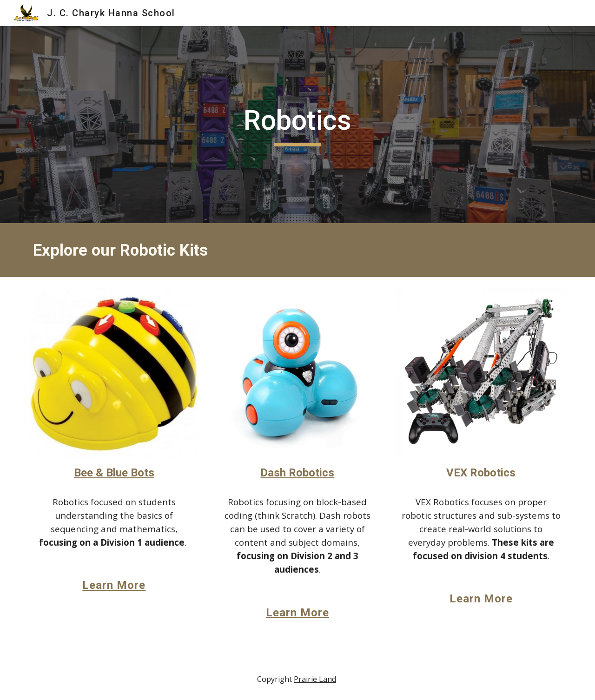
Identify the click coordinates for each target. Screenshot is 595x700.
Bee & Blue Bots (114, 473)
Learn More (114, 585)
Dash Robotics (297, 473)
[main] (297, 125)
